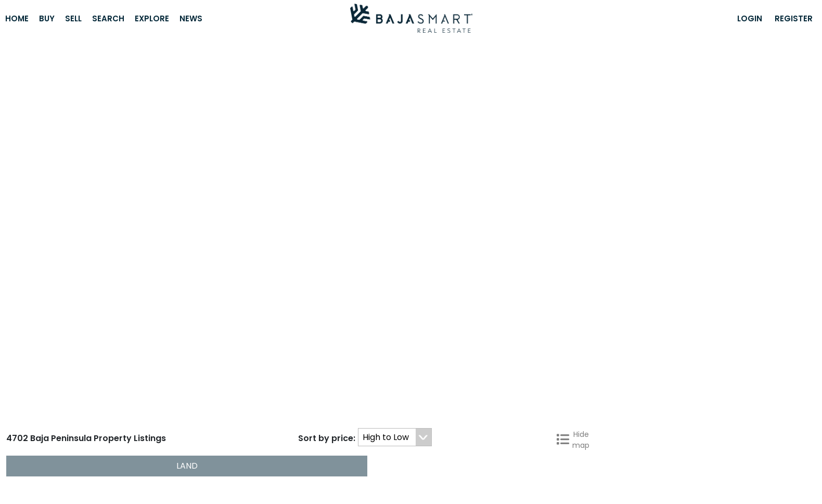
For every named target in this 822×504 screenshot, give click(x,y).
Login (750, 18)
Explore (152, 18)
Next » (804, 428)
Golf (421, 462)
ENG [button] (452, 479)
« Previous (506, 428)
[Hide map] (806, 103)
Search (108, 18)
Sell (73, 18)
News (191, 18)
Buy (47, 18)
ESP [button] (481, 479)
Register (794, 18)
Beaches (457, 462)
